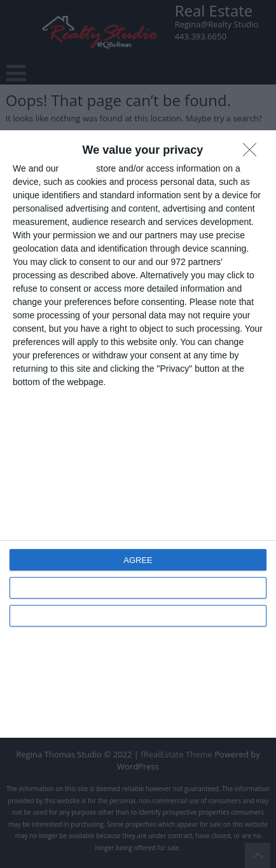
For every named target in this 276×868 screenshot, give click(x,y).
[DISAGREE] (253, 153)
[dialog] (138, 434)
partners (77, 168)
